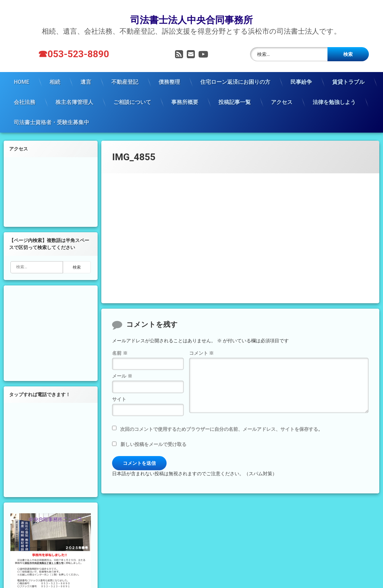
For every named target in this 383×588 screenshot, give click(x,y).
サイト (119, 388)
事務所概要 (185, 91)
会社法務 (25, 91)
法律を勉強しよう (334, 91)
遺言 (86, 71)
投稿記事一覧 (235, 91)
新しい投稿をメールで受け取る (153, 434)
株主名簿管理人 (74, 91)
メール (122, 366)
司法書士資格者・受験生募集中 (51, 112)
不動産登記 (125, 71)
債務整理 (169, 71)
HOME (21, 71)
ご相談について (132, 91)
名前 (120, 342)
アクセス (282, 91)
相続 (55, 71)
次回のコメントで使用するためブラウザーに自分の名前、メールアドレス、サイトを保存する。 (221, 418)
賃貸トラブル (348, 71)
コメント (201, 342)
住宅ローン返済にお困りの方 (235, 71)
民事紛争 (301, 71)
